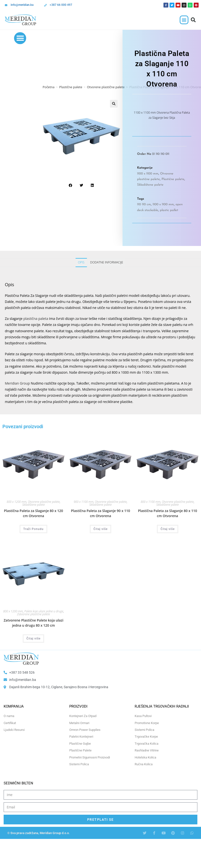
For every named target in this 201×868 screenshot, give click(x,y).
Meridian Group (17, 383)
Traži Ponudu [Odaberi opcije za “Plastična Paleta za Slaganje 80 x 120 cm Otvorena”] (33, 529)
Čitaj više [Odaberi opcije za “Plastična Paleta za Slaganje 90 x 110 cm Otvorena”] (100, 529)
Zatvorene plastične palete (33, 614)
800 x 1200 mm (17, 502)
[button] (184, 20)
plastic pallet (169, 210)
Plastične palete (71, 87)
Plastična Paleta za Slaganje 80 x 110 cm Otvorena (168, 513)
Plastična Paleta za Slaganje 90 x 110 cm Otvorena (100, 513)
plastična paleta (36, 319)
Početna (49, 87)
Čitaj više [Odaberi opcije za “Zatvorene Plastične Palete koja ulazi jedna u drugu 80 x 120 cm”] (33, 639)
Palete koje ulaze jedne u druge (44, 611)
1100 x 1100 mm (148, 174)
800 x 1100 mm (151, 502)
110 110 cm (144, 204)
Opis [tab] (81, 262)
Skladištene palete (150, 185)
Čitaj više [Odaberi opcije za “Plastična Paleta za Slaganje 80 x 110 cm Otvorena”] (168, 529)
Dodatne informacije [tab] (107, 262)
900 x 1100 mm (84, 502)
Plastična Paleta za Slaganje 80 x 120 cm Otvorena (33, 513)
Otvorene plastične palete (106, 87)
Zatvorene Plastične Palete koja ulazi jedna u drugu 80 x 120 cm (34, 623)
